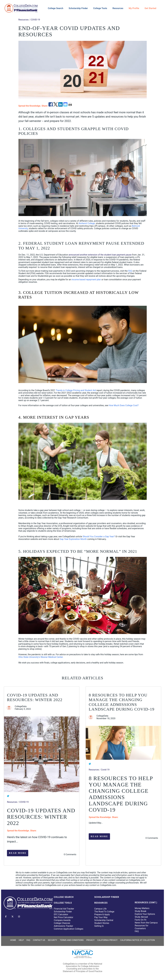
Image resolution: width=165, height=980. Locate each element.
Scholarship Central (104, 920)
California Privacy (107, 940)
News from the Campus (146, 923)
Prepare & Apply (102, 914)
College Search (56, 8)
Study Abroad (141, 917)
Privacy (90, 940)
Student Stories (102, 923)
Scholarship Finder (78, 8)
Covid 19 (105, 770)
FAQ (130, 271)
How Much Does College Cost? (124, 405)
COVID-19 (35, 20)
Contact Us (39, 940)
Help (21, 940)
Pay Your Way (101, 917)
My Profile (134, 8)
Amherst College (87, 223)
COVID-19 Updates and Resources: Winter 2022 (35, 697)
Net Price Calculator (64, 917)
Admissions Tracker (64, 926)
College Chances (62, 923)
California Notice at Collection (137, 940)
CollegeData (21, 706)
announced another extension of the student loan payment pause (100, 255)
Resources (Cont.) (146, 903)
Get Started (150, 8)
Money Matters (142, 908)
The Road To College (104, 912)
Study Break (141, 911)
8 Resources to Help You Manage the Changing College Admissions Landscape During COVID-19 (122, 702)
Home (13, 940)
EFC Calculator (61, 914)
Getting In (99, 926)
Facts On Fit (141, 920)
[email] (66, 106)
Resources (118, 8)
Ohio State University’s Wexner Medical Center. (41, 657)
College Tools (100, 8)
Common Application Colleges (69, 929)
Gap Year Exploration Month (73, 539)
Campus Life (100, 909)
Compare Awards (62, 920)
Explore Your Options (145, 914)
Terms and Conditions (72, 940)
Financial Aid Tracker (64, 909)
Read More (18, 853)
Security (52, 940)
